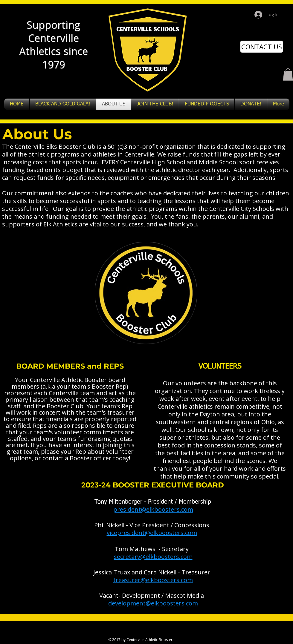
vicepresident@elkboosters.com (152, 533)
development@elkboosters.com (153, 603)
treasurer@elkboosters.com (153, 580)
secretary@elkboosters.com (153, 557)
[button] (288, 75)
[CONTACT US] (262, 47)
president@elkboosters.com (153, 509)
